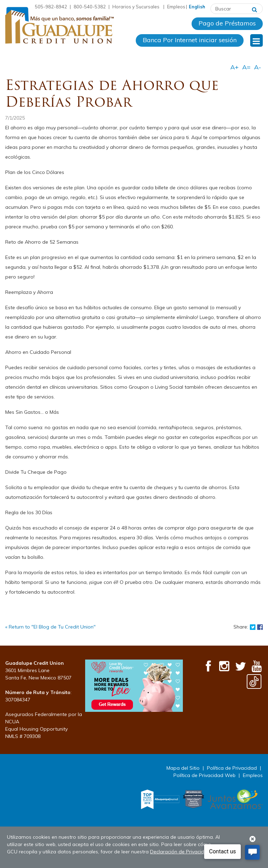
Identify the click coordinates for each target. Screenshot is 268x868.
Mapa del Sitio (183, 768)
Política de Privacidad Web (204, 775)
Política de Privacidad (232, 768)
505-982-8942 (51, 7)
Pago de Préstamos (227, 23)
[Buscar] (255, 9)
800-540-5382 (90, 7)
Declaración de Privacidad (180, 852)
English (197, 7)
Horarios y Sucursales (136, 7)
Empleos (176, 7)
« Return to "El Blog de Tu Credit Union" (50, 627)
